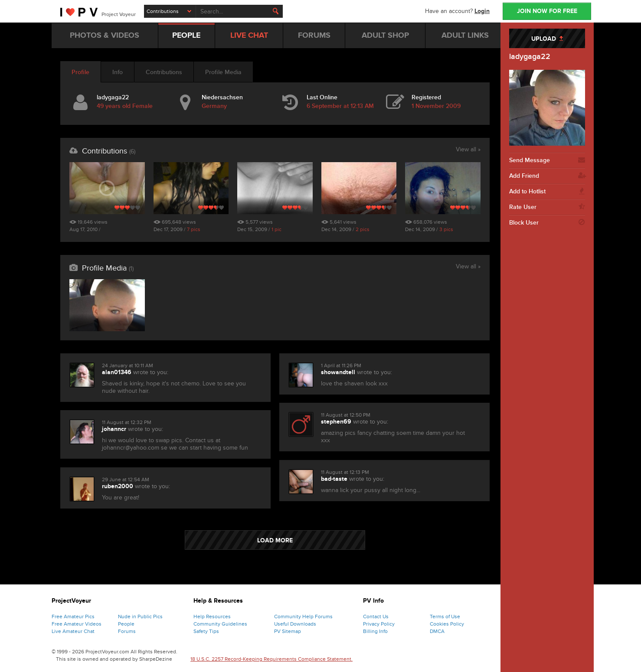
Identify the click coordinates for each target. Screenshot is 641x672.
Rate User (547, 207)
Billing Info (375, 631)
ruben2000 (118, 486)
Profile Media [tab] (223, 72)
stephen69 (336, 422)
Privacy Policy (379, 624)
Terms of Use (445, 617)
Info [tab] (118, 72)
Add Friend (547, 176)
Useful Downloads (295, 624)
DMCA (437, 631)
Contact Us (376, 617)
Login (482, 11)
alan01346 (117, 372)
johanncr (114, 429)
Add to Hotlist (547, 192)
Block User (547, 223)
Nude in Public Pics (140, 617)
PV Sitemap (288, 631)
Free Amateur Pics (73, 617)
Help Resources (212, 617)
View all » (468, 150)
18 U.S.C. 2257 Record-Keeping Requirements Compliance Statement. (271, 659)
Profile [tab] (80, 72)
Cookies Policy (447, 624)
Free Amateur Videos (77, 624)
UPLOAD (547, 39)
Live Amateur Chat (73, 631)
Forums (127, 631)
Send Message (547, 160)
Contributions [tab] (164, 72)
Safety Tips (206, 631)
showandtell (338, 372)
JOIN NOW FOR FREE (547, 11)
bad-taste (334, 479)
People (126, 624)
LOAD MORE (275, 540)
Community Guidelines (220, 624)
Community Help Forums (303, 617)
